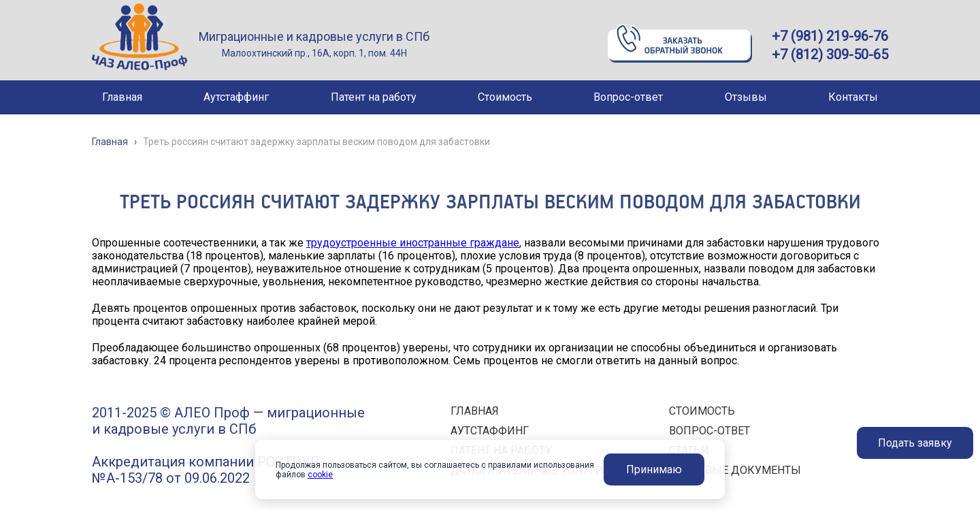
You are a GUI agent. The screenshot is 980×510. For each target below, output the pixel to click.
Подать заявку (915, 443)
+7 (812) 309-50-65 (830, 54)
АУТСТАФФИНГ (490, 431)
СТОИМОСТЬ (702, 411)
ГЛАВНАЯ (475, 411)
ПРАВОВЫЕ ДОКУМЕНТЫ (735, 470)
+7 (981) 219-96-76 (830, 36)
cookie (320, 475)
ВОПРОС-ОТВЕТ (709, 431)
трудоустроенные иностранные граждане (413, 243)
